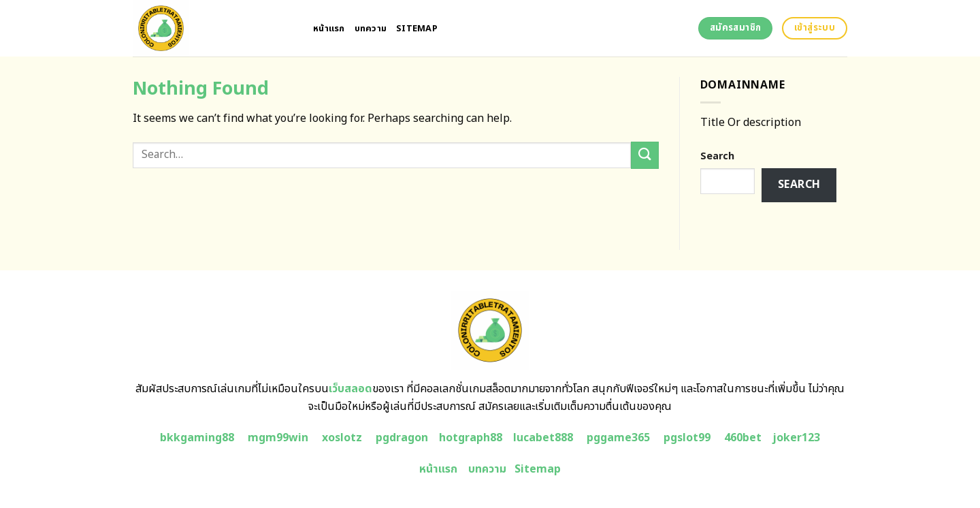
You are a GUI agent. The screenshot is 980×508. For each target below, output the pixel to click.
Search (717, 156)
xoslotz (342, 438)
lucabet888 (543, 438)
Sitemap (417, 29)
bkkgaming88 (197, 438)
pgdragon (402, 438)
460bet (743, 438)
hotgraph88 (471, 438)
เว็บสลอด (350, 389)
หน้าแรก (329, 29)
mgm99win (278, 438)
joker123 (796, 438)
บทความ (371, 29)
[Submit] (644, 155)
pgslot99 (687, 438)
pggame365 (618, 438)
